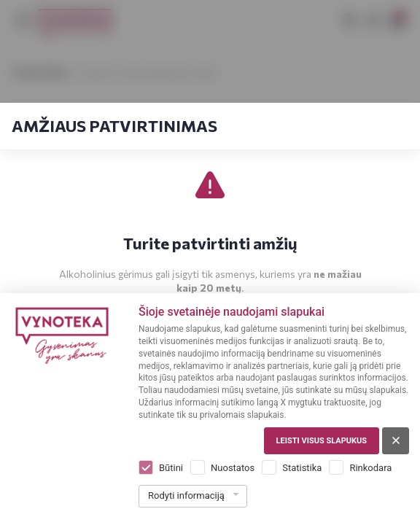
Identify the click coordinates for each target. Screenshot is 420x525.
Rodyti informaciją (186, 495)
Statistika (302, 468)
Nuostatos (233, 468)
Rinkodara (370, 468)
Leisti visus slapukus (322, 441)
